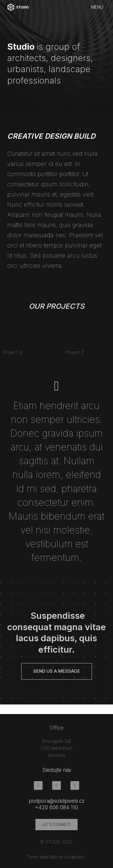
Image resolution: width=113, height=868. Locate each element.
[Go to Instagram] (56, 788)
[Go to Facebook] (38, 788)
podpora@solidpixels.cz (57, 803)
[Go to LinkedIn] (75, 788)
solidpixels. (75, 859)
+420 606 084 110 (56, 810)
